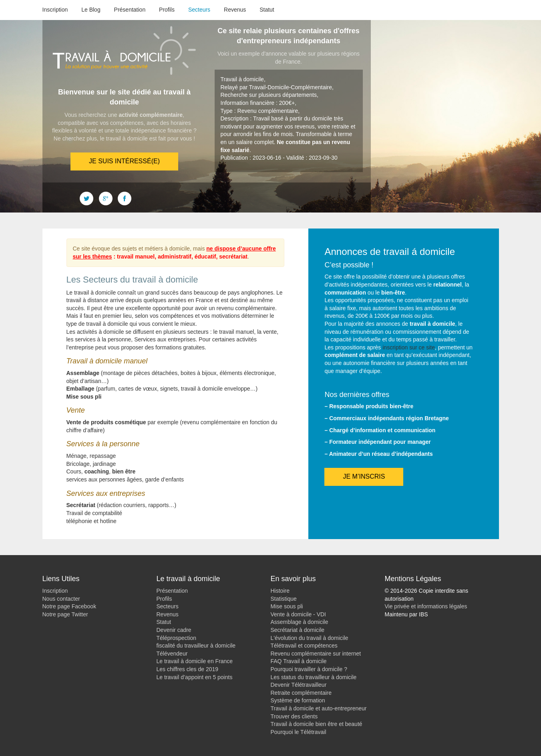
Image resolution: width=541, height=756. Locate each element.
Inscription (55, 10)
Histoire (280, 591)
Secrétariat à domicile (298, 630)
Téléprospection (177, 638)
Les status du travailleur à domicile (314, 677)
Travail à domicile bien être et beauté (317, 724)
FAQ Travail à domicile (299, 661)
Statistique (284, 599)
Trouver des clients (294, 716)
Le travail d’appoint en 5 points (195, 677)
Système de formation (298, 700)
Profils (167, 10)
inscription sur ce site (409, 347)
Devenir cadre (174, 630)
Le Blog (91, 10)
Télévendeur (172, 654)
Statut (267, 10)
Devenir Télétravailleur (299, 685)
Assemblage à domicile (300, 622)
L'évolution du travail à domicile (310, 638)
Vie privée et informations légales (426, 606)
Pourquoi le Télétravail (299, 732)
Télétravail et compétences (304, 646)
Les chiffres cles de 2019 (188, 669)
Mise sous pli (287, 606)
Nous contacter (61, 599)
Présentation (130, 10)
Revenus (235, 10)
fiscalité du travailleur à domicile (196, 646)
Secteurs (199, 10)
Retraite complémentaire (301, 693)
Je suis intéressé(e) (124, 161)
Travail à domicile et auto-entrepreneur (319, 708)
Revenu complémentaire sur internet (316, 654)
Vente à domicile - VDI (299, 614)
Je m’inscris (364, 476)
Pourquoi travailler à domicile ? (309, 669)
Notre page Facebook (69, 606)
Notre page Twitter (65, 614)
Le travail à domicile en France (195, 661)
